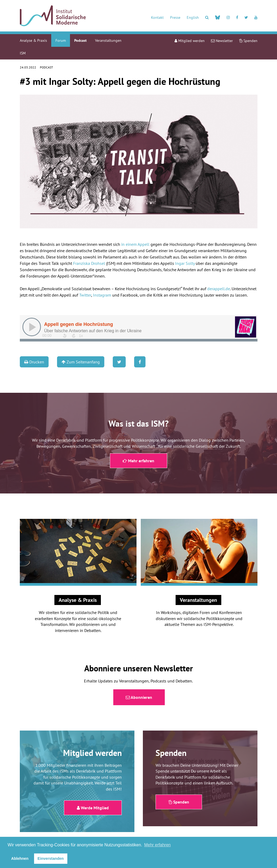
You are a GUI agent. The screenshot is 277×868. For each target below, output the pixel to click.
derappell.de (219, 289)
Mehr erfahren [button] (158, 845)
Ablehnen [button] (20, 858)
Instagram (102, 295)
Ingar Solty (185, 263)
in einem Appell (135, 244)
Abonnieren (139, 697)
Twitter (85, 295)
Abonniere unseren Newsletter (138, 668)
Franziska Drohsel (89, 263)
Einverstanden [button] (51, 858)
